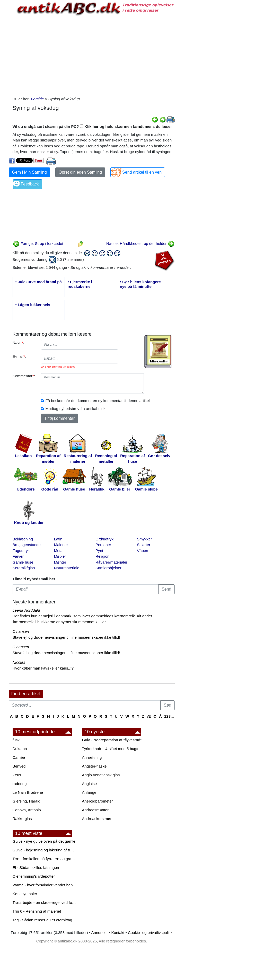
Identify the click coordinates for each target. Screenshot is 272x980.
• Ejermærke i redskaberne (80, 284)
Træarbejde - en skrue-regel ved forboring (45, 902)
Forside (37, 99)
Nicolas (19, 662)
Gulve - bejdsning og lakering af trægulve (45, 850)
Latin (58, 539)
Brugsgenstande (27, 545)
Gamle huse (23, 562)
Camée (19, 757)
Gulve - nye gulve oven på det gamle (44, 841)
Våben (142, 551)
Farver (18, 556)
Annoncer (100, 933)
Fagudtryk (21, 551)
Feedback (30, 184)
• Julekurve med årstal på (39, 282)
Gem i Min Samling (29, 172)
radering (20, 784)
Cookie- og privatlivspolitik (150, 933)
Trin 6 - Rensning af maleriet (37, 911)
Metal (59, 551)
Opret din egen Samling (80, 172)
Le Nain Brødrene (28, 792)
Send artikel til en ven (142, 172)
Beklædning (23, 539)
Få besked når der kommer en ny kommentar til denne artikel (98, 401)
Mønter (60, 562)
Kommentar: (24, 376)
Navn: (18, 342)
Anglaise (90, 784)
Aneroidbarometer (98, 801)
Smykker (144, 539)
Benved (19, 766)
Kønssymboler (25, 894)
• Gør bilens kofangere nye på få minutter (140, 284)
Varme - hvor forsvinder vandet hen (43, 885)
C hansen (21, 631)
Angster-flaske (94, 766)
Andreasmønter (95, 810)
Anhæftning (92, 757)
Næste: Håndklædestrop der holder (140, 243)
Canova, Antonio (27, 810)
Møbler (60, 556)
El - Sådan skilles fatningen (36, 867)
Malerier (61, 545)
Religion (102, 556)
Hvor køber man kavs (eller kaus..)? (43, 668)
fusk (16, 740)
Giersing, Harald (27, 801)
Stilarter (144, 545)
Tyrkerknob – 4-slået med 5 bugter (111, 749)
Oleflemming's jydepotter (34, 876)
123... (169, 716)
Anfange (89, 792)
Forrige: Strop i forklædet (38, 243)
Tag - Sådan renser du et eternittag (42, 920)
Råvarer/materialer (111, 562)
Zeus (17, 775)
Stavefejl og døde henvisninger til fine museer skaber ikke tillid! (66, 637)
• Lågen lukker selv (33, 305)
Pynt (99, 551)
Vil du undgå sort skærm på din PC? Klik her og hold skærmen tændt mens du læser (92, 126)
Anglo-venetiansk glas (101, 775)
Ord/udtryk (104, 539)
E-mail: (19, 356)
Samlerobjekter (108, 568)
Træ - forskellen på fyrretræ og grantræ (45, 859)
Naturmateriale (67, 568)
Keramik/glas (24, 568)
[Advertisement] (94, 55)
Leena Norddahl (26, 610)
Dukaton (20, 749)
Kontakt (118, 933)
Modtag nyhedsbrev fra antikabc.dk (76, 409)
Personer (103, 545)
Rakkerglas (22, 819)
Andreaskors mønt (98, 819)
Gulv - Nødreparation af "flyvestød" (112, 740)
